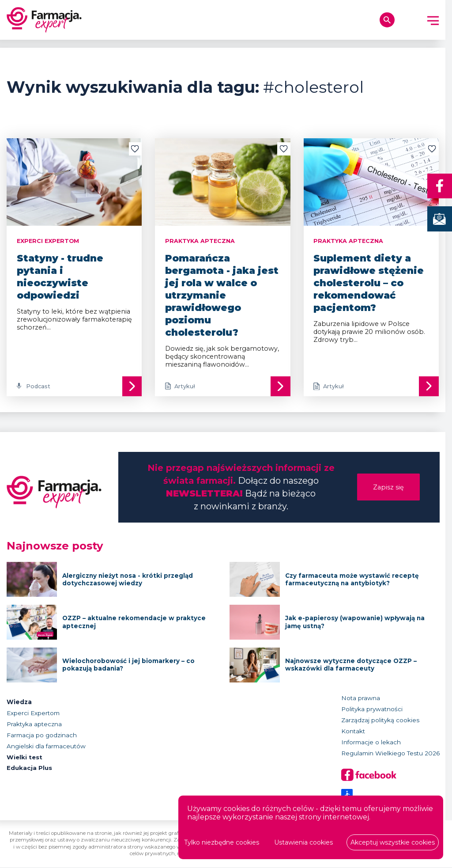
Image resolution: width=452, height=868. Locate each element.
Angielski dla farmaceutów (46, 747)
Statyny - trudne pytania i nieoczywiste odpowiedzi (60, 277)
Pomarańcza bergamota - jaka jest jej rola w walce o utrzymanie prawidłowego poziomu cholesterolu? (222, 295)
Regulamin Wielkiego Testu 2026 (390, 754)
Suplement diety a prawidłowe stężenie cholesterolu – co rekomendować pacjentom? (369, 283)
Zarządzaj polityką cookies (380, 720)
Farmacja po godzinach (42, 735)
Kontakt (353, 732)
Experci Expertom (33, 713)
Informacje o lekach (371, 743)
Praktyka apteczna (34, 724)
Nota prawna (361, 698)
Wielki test (25, 758)
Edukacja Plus (29, 769)
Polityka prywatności (372, 709)
